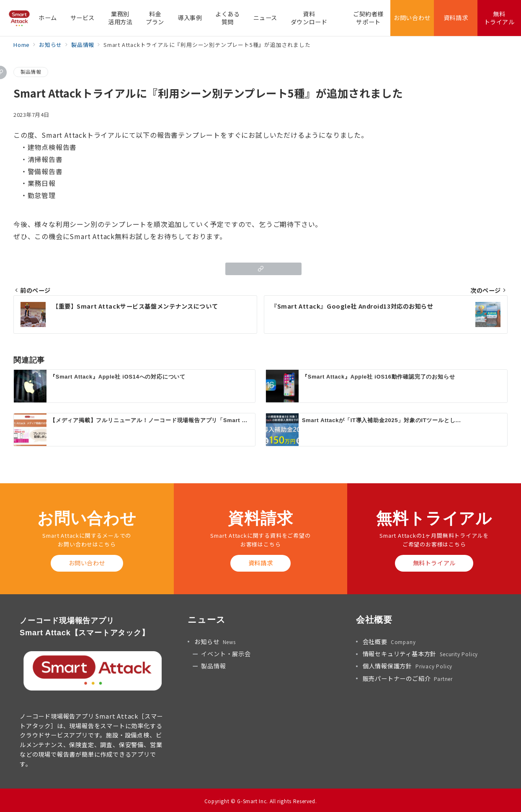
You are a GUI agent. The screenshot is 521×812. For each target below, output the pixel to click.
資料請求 (260, 563)
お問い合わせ (87, 563)
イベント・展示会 (226, 654)
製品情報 (31, 72)
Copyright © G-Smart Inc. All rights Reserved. (261, 801)
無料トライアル (434, 563)
